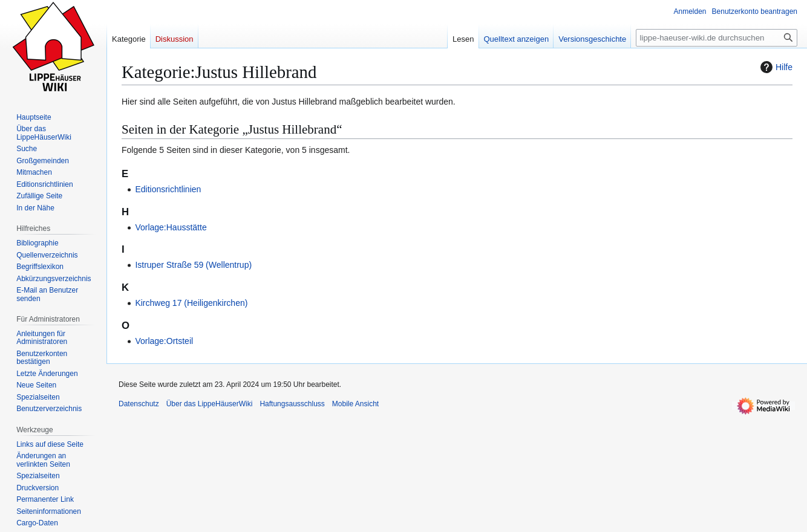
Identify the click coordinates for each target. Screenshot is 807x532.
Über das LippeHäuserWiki (210, 404)
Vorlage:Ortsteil (164, 341)
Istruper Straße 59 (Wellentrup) (193, 265)
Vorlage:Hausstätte (171, 227)
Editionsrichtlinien (168, 189)
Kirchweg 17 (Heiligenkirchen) (191, 303)
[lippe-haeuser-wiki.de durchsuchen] (717, 38)
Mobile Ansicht (355, 404)
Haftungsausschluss (292, 404)
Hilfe (775, 67)
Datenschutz (139, 404)
